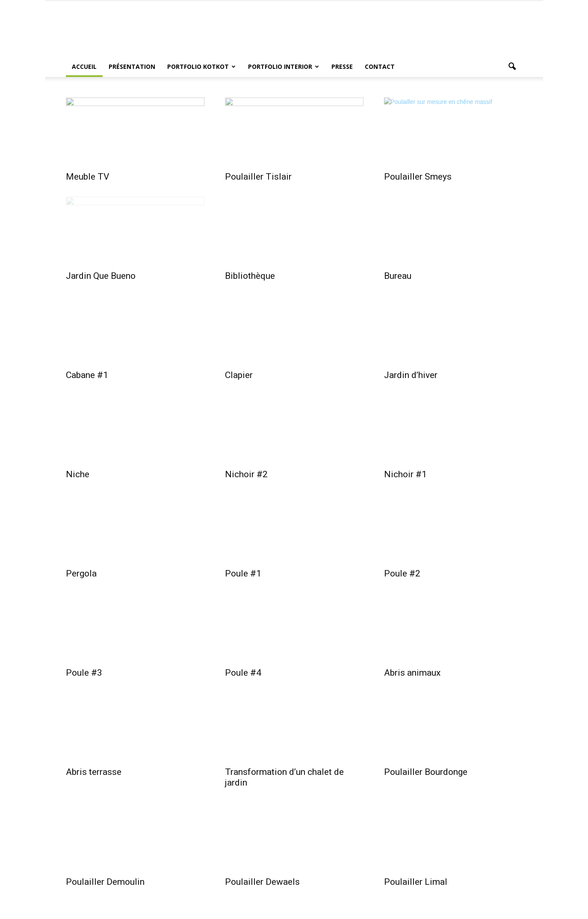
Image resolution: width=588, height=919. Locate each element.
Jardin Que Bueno (101, 276)
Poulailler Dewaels (262, 882)
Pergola (81, 573)
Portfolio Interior (284, 66)
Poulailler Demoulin (105, 882)
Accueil (84, 66)
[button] (512, 67)
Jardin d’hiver (411, 375)
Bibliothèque (250, 276)
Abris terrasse (94, 772)
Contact (380, 66)
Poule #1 (243, 573)
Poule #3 (84, 673)
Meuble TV (87, 177)
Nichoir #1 (405, 474)
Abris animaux (412, 673)
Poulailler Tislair (258, 177)
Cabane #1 (87, 375)
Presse (342, 66)
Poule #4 (243, 673)
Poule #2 (402, 573)
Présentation (132, 66)
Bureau (398, 276)
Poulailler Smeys (418, 177)
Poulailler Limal (416, 882)
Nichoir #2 (246, 474)
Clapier (239, 375)
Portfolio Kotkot (201, 66)
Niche (78, 474)
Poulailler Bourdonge (426, 772)
